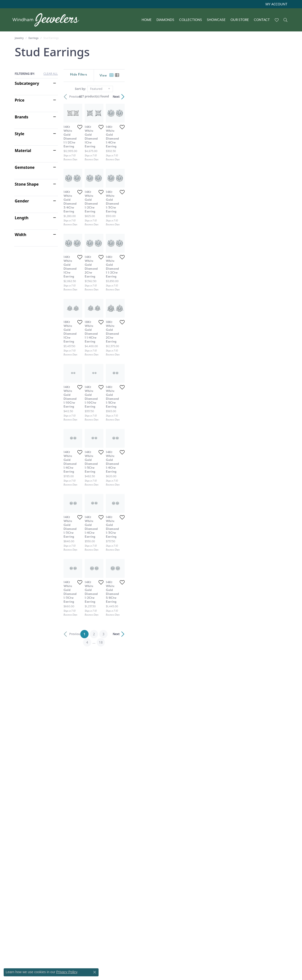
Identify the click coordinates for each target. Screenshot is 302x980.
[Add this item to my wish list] (134, 181)
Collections (191, 20)
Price (20, 100)
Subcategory (27, 83)
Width (21, 235)
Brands (22, 117)
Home (147, 20)
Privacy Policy (67, 972)
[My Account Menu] (276, 4)
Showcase (216, 20)
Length (22, 218)
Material (23, 151)
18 (196, 881)
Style (20, 134)
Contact (262, 20)
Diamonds (165, 20)
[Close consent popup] (95, 972)
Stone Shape (27, 184)
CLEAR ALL (50, 74)
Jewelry (19, 38)
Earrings (33, 38)
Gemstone (25, 167)
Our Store (240, 20)
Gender (22, 201)
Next (279, 97)
